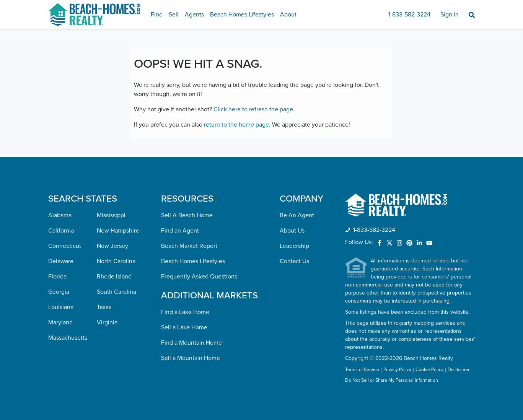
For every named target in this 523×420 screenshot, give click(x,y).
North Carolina (116, 261)
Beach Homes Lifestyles (242, 15)
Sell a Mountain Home (191, 358)
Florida (57, 277)
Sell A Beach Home (187, 215)
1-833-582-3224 (409, 15)
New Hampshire (118, 231)
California (61, 231)
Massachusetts (68, 338)
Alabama (60, 215)
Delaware (61, 261)
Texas (104, 307)
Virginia (107, 322)
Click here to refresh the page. (254, 109)
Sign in (450, 15)
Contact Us (294, 261)
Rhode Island (114, 277)
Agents (194, 15)
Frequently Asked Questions (199, 277)
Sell (174, 15)
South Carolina (116, 292)
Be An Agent (297, 215)
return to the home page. (237, 125)
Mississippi (111, 215)
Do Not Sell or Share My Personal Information (392, 381)
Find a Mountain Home (191, 343)
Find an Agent (180, 231)
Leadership (294, 246)
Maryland (60, 322)
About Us (292, 231)
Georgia (59, 292)
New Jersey (112, 246)
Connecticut (65, 246)
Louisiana (61, 307)
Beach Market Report (189, 246)
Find (157, 15)
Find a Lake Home (185, 312)
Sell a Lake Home (184, 327)
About (288, 15)
